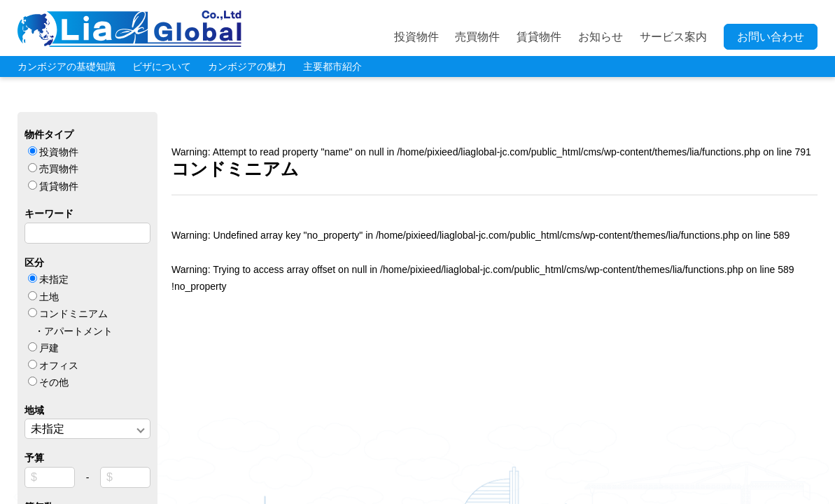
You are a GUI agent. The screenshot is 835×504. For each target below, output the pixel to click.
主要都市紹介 (332, 66)
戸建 (49, 348)
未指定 (54, 279)
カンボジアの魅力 (247, 66)
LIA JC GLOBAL (129, 29)
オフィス (59, 365)
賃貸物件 (539, 37)
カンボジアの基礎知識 (66, 66)
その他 (54, 382)
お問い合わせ (771, 37)
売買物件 (477, 37)
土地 (49, 297)
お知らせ (601, 37)
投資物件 (416, 37)
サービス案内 (673, 37)
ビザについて (162, 66)
